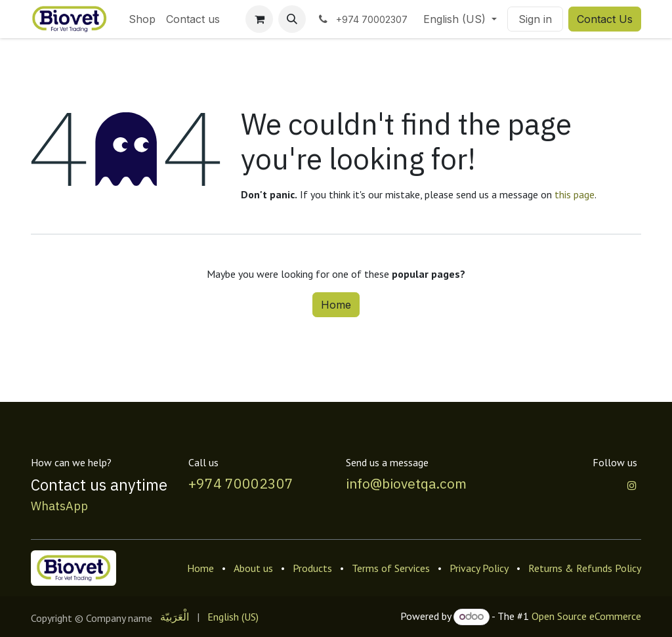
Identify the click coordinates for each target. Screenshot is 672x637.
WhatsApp (59, 506)
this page (575, 194)
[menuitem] (142, 19)
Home (336, 305)
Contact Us (605, 19)
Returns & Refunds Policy (585, 568)
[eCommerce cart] (259, 19)
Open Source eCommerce (586, 616)
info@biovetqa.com (406, 484)
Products (312, 568)
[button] (292, 19)
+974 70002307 (241, 484)
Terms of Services (391, 568)
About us (253, 568)
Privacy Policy (479, 568)
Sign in (535, 19)
